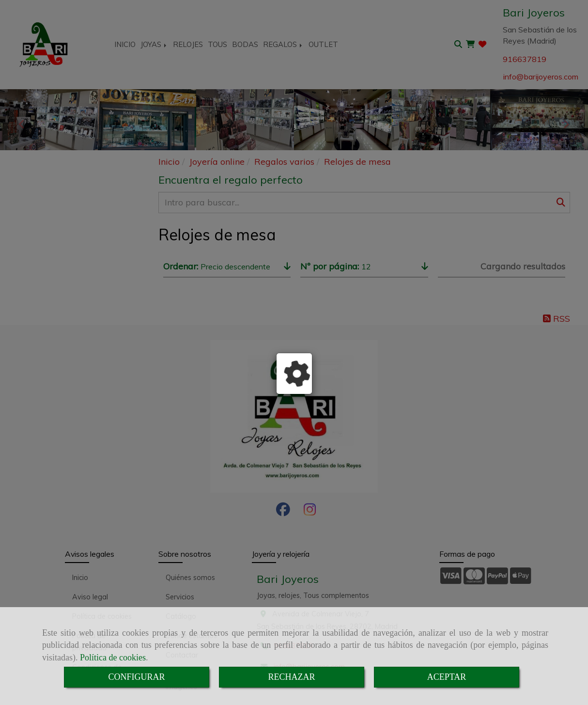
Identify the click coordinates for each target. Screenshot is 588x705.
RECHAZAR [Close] (291, 677)
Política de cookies (113, 658)
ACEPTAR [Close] (447, 677)
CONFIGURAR (136, 677)
